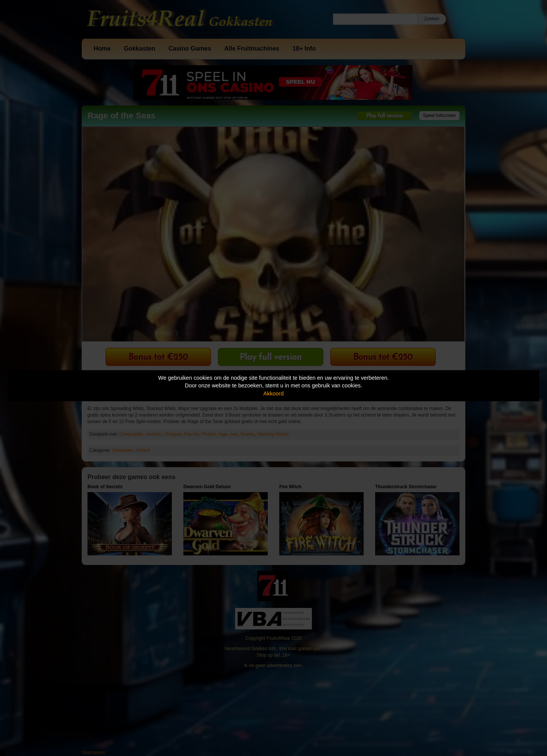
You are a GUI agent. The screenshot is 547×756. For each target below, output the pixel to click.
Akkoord (274, 394)
